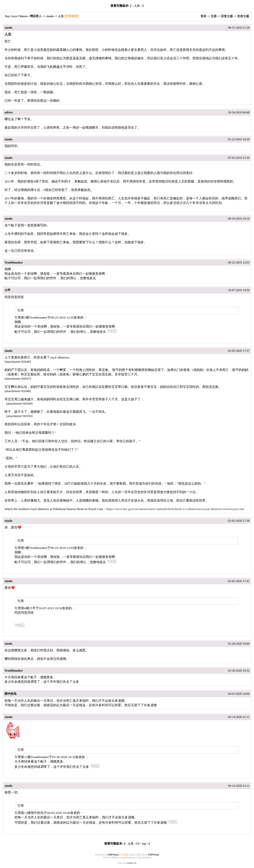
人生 (137, 6)
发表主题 (243, 16)
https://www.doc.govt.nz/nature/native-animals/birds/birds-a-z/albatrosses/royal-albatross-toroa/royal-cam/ (175, 509)
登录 (203, 16)
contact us (131, 863)
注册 (214, 16)
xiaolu (50, 16)
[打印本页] (72, 16)
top (144, 844)
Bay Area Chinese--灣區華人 (23, 16)
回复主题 (227, 16)
